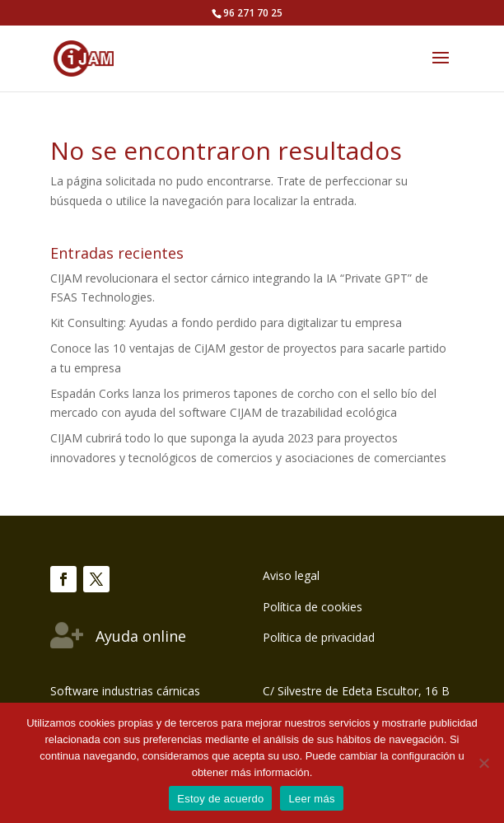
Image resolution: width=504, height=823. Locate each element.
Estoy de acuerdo (220, 799)
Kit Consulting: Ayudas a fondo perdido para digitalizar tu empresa (226, 323)
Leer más (311, 799)
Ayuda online (141, 636)
